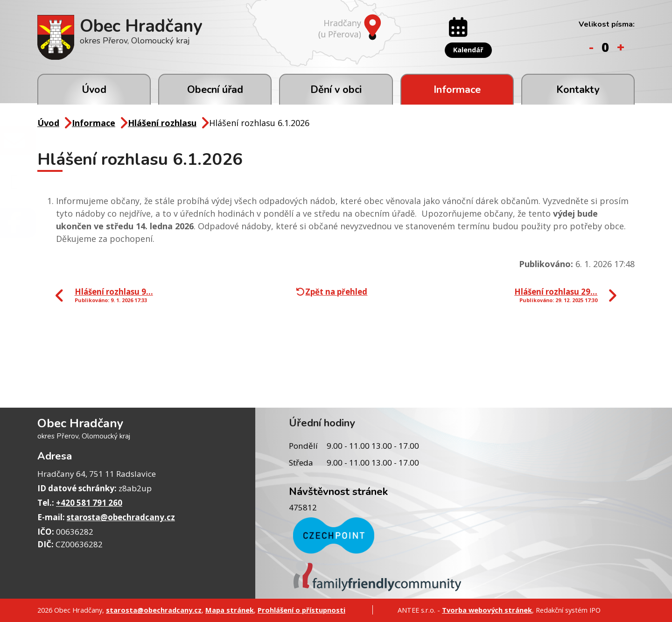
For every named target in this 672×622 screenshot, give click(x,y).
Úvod (94, 90)
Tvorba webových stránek (487, 610)
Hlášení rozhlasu (162, 123)
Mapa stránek (230, 610)
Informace (457, 90)
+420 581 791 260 (89, 503)
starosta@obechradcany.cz (121, 517)
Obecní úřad (215, 90)
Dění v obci (336, 90)
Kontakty (578, 90)
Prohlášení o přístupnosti (301, 610)
